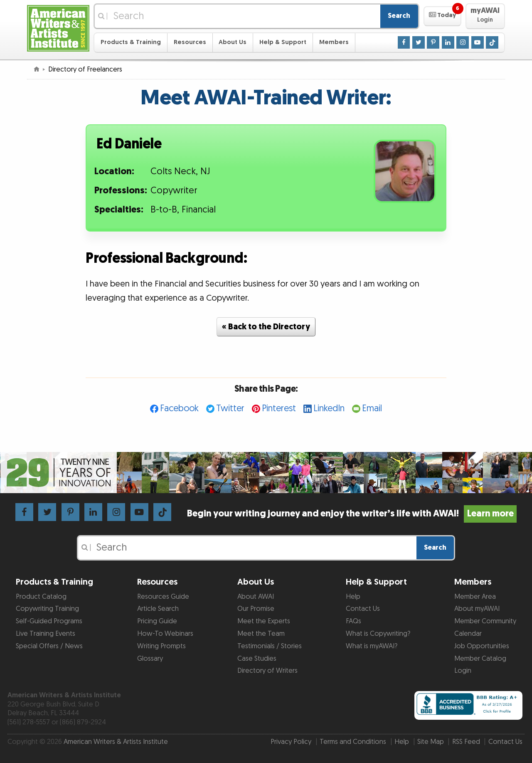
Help (353, 597)
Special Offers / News (49, 646)
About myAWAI (477, 609)
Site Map (431, 742)
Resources (190, 42)
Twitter (230, 409)
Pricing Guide (157, 621)
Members (334, 42)
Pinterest (279, 409)
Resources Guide (163, 597)
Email (372, 409)
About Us (233, 42)
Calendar (468, 634)
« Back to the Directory (266, 327)
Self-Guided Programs (49, 621)
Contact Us (363, 609)
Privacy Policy (291, 742)
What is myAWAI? (372, 646)
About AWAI (256, 597)
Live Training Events (46, 634)
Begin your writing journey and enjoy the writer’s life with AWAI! (352, 514)
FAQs (353, 621)
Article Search (158, 609)
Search (399, 16)
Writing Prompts (161, 646)
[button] (442, 16)
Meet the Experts (264, 621)
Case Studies (257, 659)
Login (463, 671)
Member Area (475, 597)
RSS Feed (466, 742)
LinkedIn (329, 409)
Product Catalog (41, 597)
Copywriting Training (47, 609)
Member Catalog (480, 659)
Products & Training (131, 42)
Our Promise (256, 609)
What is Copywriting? (378, 634)
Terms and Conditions (353, 742)
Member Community (485, 621)
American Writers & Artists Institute (116, 742)
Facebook (179, 409)
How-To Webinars (165, 634)
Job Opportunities (482, 646)
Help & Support (283, 42)
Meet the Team (261, 634)
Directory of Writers (267, 671)
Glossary (150, 659)
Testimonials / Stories (270, 646)
